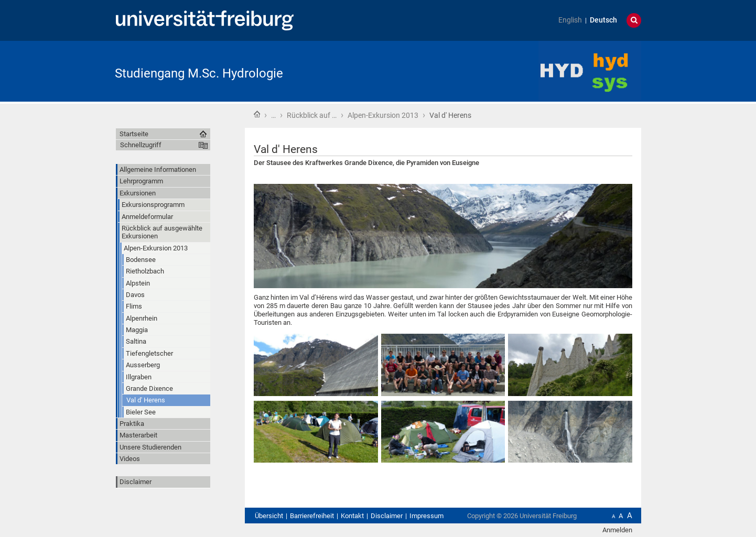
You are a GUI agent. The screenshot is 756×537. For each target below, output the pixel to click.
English (570, 20)
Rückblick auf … (312, 115)
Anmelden (617, 530)
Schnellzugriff (141, 145)
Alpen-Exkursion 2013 (383, 115)
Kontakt (352, 516)
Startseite (257, 114)
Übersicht (269, 516)
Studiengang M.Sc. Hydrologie (199, 73)
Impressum (426, 516)
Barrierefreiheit (312, 516)
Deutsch (603, 20)
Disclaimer (136, 482)
